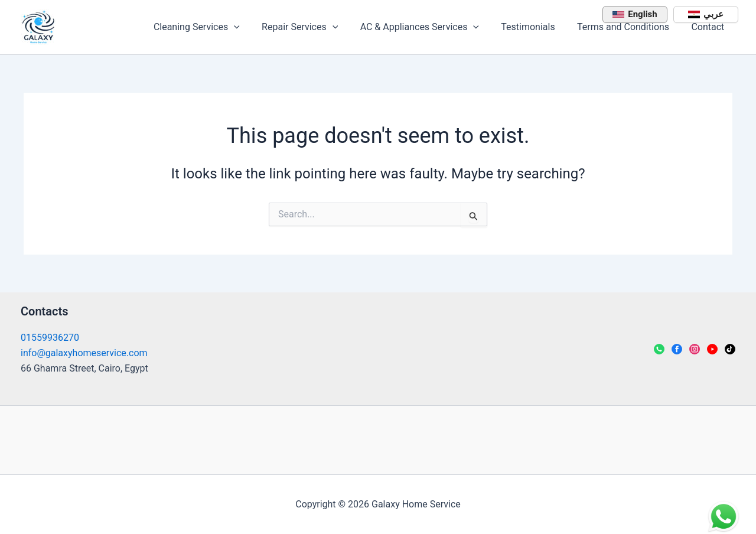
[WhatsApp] (659, 349)
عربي (706, 14)
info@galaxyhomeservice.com (84, 353)
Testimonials (536, 27)
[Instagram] (695, 349)
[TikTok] (730, 349)
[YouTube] (712, 349)
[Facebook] (677, 349)
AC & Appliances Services (430, 27)
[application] (251, 27)
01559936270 (50, 338)
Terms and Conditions (628, 27)
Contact (709, 27)
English (635, 14)
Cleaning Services (214, 27)
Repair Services (314, 27)
